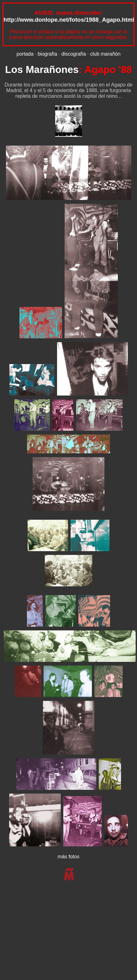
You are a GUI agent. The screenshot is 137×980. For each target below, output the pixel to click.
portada (25, 54)
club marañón (105, 54)
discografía (74, 54)
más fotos (68, 857)
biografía (47, 54)
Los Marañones (42, 69)
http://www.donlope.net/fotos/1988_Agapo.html (69, 20)
